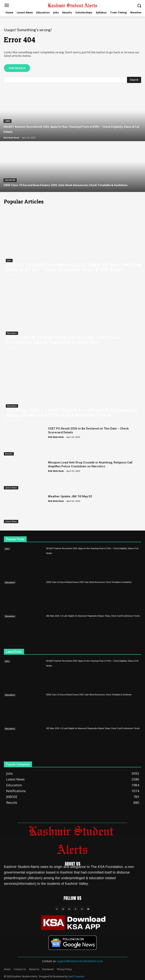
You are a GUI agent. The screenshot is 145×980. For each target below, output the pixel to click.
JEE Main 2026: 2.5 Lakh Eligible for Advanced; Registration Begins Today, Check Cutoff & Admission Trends (72, 412)
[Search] (134, 80)
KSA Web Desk (56, 437)
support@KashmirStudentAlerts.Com (80, 961)
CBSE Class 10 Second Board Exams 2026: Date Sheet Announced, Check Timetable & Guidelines (63, 340)
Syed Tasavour (76, 976)
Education (10, 180)
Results (9, 454)
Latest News (11, 488)
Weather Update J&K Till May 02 (70, 496)
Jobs (7, 121)
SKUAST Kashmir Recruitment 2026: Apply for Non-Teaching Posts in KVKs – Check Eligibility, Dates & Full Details (74, 267)
